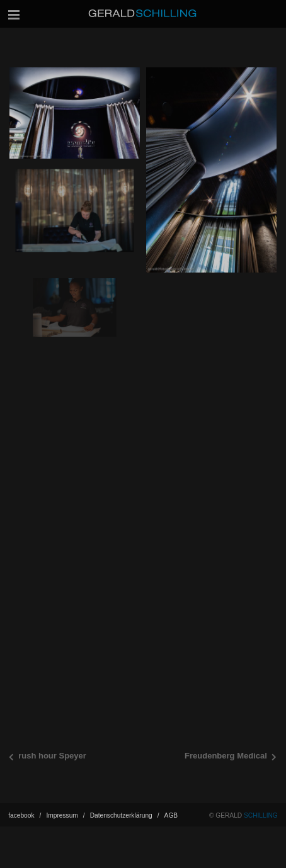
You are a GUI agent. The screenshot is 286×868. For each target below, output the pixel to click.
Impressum (65, 829)
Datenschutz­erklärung (125, 829)
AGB (171, 829)
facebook (25, 829)
